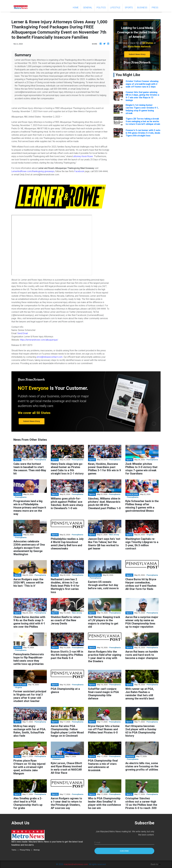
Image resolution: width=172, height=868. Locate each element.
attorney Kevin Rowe (83, 156)
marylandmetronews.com (76, 864)
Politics (101, 7)
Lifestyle (115, 7)
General (88, 7)
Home (77, 7)
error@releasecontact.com (50, 357)
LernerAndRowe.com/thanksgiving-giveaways (33, 171)
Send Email (23, 333)
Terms (14, 850)
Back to (156, 864)
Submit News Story (137, 54)
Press (155, 7)
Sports (129, 7)
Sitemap (37, 850)
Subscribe (124, 851)
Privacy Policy (25, 850)
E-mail (97, 842)
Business (142, 7)
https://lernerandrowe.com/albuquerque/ (39, 340)
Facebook (79, 171)
